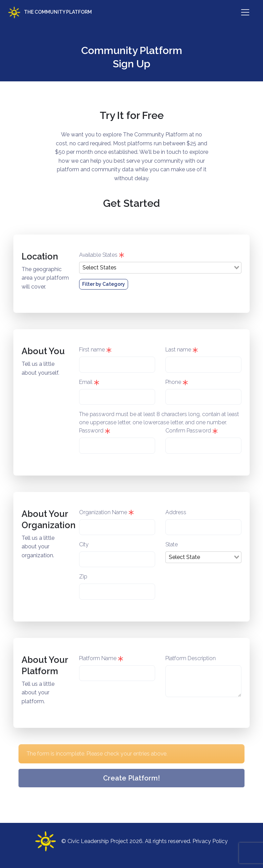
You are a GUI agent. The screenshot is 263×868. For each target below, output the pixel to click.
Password (95, 431)
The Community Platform (50, 12)
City (84, 544)
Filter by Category (104, 284)
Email (89, 382)
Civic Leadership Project (98, 841)
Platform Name (101, 658)
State (172, 544)
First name (95, 350)
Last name (182, 350)
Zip (83, 577)
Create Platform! (131, 778)
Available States (102, 255)
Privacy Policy (210, 841)
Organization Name (107, 512)
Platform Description (191, 658)
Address (176, 512)
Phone (177, 382)
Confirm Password (192, 431)
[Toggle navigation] (245, 12)
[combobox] (160, 268)
